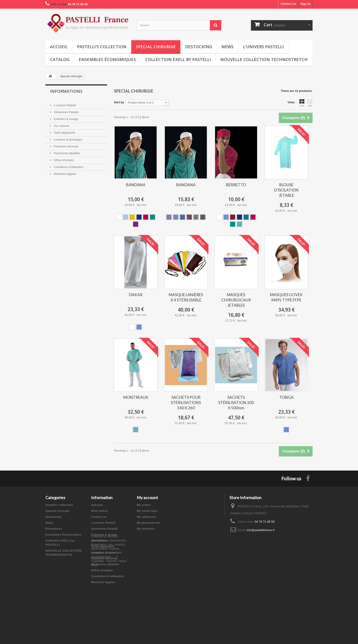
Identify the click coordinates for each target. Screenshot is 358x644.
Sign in (305, 4)
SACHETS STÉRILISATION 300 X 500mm (236, 403)
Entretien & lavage (66, 117)
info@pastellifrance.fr (261, 530)
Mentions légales (64, 172)
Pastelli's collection (102, 47)
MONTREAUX (136, 397)
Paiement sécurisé (66, 145)
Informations (66, 91)
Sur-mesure (61, 124)
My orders (144, 505)
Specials (97, 505)
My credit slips (147, 511)
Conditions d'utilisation (68, 165)
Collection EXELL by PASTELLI (178, 59)
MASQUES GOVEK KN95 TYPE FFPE (286, 297)
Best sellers (99, 511)
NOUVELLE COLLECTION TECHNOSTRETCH (264, 59)
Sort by (119, 102)
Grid (302, 103)
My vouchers (146, 529)
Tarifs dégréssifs (64, 131)
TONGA (286, 397)
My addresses (147, 517)
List (310, 103)
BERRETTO (236, 185)
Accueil (59, 47)
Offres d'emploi (63, 158)
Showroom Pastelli (66, 110)
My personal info (149, 523)
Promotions (54, 529)
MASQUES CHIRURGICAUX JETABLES (236, 300)
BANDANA (136, 185)
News (228, 47)
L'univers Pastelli (263, 47)
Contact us (288, 4)
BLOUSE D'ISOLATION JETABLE (286, 190)
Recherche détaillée (67, 151)
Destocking (199, 47)
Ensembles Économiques (107, 59)
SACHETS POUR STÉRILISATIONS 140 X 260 (186, 403)
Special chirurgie (156, 47)
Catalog (60, 59)
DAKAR (136, 295)
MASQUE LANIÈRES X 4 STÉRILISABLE (186, 297)
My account (147, 498)
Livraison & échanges (68, 138)
